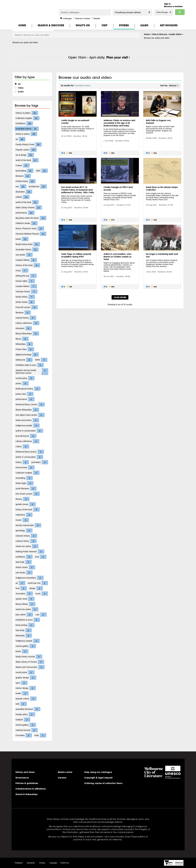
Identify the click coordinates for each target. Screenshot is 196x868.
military (22, 197)
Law (41, 615)
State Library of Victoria (30, 662)
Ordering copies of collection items (103, 783)
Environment (25, 467)
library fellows (25, 604)
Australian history (27, 129)
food (41, 557)
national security (27, 730)
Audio (19, 92)
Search (180, 12)
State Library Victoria (29, 207)
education (24, 328)
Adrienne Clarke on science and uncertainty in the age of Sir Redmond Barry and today (119, 123)
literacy (22, 499)
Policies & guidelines (27, 783)
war (21, 186)
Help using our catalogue (98, 772)
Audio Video (175, 34)
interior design (26, 688)
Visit (104, 25)
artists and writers (27, 420)
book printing (25, 625)
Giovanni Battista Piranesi (31, 234)
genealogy (24, 531)
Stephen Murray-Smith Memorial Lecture (32, 372)
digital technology (27, 355)
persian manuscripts (28, 525)
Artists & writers (26, 134)
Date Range (164, 12)
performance (25, 213)
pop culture (24, 615)
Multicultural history (28, 389)
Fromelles (24, 735)
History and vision (25, 772)
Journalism (24, 594)
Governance (22, 778)
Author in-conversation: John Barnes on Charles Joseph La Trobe (117, 257)
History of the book (28, 265)
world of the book (27, 160)
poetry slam (25, 394)
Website (95, 18)
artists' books (25, 302)
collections (24, 515)
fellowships (24, 344)
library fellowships (27, 334)
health (22, 693)
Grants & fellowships (27, 794)
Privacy (42, 863)
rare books (24, 255)
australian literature (28, 709)
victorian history (26, 536)
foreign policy (25, 714)
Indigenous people (28, 641)
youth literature (26, 488)
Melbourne (24, 360)
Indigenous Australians (30, 578)
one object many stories (30, 415)
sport (22, 683)
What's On (83, 25)
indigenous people (28, 425)
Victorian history (27, 292)
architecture (38, 186)
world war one (38, 583)
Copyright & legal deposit (98, 778)
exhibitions (24, 557)
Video (19, 88)
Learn (144, 25)
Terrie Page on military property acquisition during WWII (76, 255)
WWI (42, 171)
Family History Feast (29, 144)
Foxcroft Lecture (27, 307)
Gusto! (22, 520)
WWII (41, 360)
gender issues (26, 504)
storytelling (24, 478)
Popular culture (26, 150)
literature (23, 176)
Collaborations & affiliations (31, 789)
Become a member (173, 6)
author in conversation (29, 431)
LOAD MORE (120, 297)
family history (25, 297)
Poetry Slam (25, 349)
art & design (25, 155)
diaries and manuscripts (30, 667)
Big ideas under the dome (31, 218)
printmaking (25, 171)
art (20, 139)
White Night (25, 483)
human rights (25, 281)
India (40, 735)
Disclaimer (31, 863)
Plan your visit (117, 57)
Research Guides (81, 18)
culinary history (26, 541)
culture (22, 446)
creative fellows (26, 260)
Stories (124, 25)
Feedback (19, 863)
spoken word (25, 599)
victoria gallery (26, 646)
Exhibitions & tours (28, 620)
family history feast (28, 244)
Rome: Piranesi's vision (30, 228)
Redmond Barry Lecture (30, 404)
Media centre (65, 772)
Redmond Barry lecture (30, 452)
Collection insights (28, 118)
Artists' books (25, 567)
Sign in (167, 4)
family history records (29, 657)
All (18, 84)
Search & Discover (51, 25)
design (36, 588)
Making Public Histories (30, 552)
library (22, 339)
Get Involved (169, 25)
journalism (40, 462)
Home (22, 25)
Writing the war (26, 276)
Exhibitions (24, 123)
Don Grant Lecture (28, 494)
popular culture (26, 699)
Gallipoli (23, 720)
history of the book (28, 510)
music (22, 271)
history (22, 462)
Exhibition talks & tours (30, 365)
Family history (26, 181)
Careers (62, 778)
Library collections (27, 323)
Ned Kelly (24, 562)
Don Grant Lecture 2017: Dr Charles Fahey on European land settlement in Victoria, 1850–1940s (78, 190)
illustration (24, 192)
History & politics (27, 113)
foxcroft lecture (26, 436)
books (22, 239)
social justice (25, 378)
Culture (23, 165)
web (21, 704)
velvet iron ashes (27, 546)
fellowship (24, 636)
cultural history (26, 318)
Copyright (53, 863)
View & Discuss (160, 34)
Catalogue (66, 18)
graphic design (26, 678)
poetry (22, 383)
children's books (27, 223)
